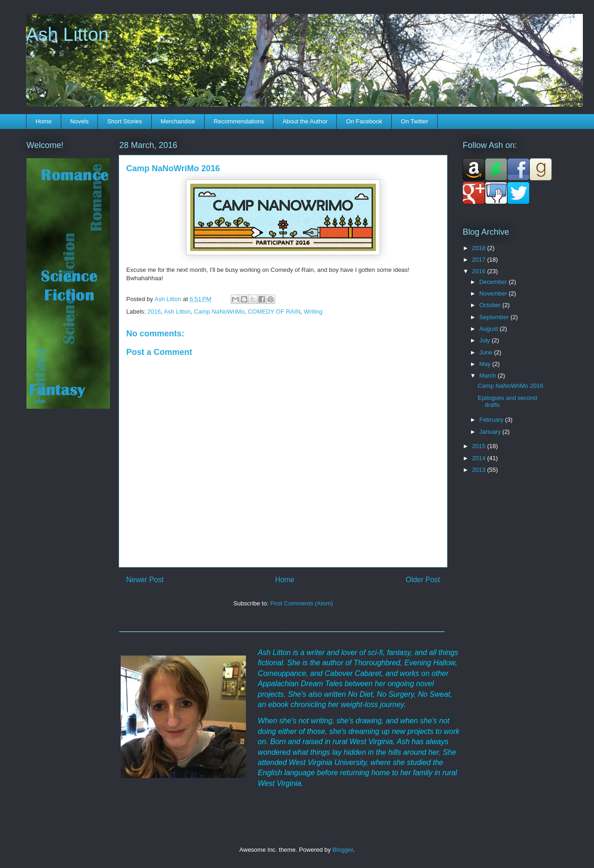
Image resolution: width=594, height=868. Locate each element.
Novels (79, 121)
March (489, 376)
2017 (480, 260)
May (486, 364)
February (492, 420)
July (486, 340)
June (487, 352)
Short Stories (125, 121)
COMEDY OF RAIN (274, 312)
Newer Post (145, 580)
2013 (480, 470)
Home (44, 121)
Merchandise (178, 121)
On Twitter (415, 121)
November (494, 293)
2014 (480, 458)
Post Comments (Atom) (301, 603)
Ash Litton (67, 34)
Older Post (423, 580)
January (491, 432)
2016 (154, 312)
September (495, 317)
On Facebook (364, 121)
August (490, 329)
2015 (480, 446)
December (494, 282)
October (491, 305)
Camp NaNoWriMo (219, 312)
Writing (313, 312)
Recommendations (239, 121)
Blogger (342, 850)
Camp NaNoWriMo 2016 (510, 386)
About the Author (305, 121)
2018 (480, 248)
